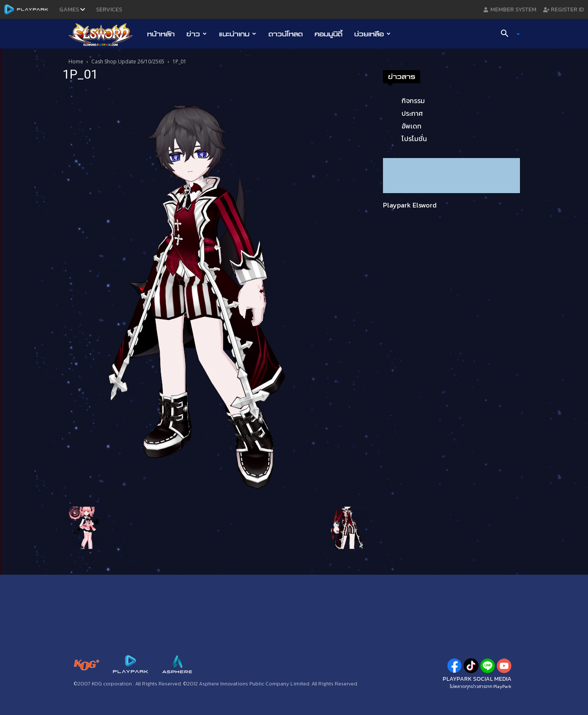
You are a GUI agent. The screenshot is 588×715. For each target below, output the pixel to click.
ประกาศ (412, 113)
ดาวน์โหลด (286, 34)
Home (76, 61)
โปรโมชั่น (414, 139)
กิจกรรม (413, 101)
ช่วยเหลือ (372, 34)
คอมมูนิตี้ (328, 34)
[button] (507, 34)
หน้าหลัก (161, 34)
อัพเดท (412, 126)
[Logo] (105, 34)
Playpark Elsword (410, 205)
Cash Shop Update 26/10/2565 (128, 61)
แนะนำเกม (238, 34)
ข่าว (197, 34)
